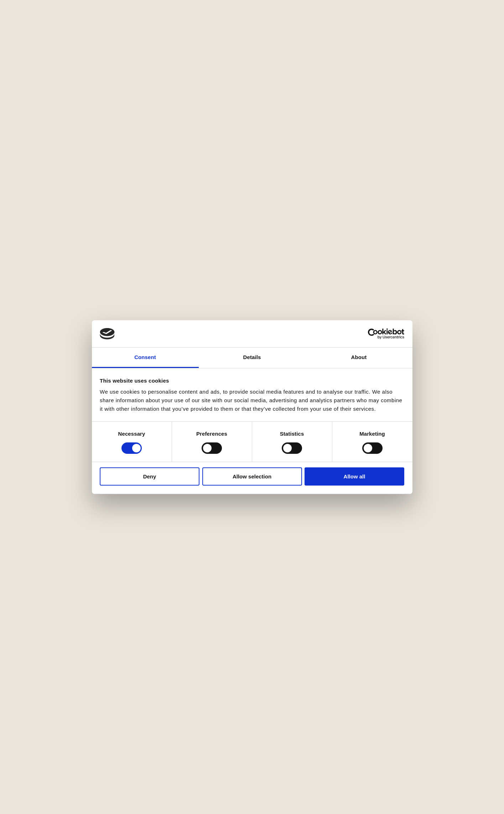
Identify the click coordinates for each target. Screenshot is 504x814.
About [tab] (359, 357)
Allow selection (252, 476)
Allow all (355, 476)
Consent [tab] (145, 357)
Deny (150, 476)
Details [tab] (252, 357)
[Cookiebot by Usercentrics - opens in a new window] (373, 334)
